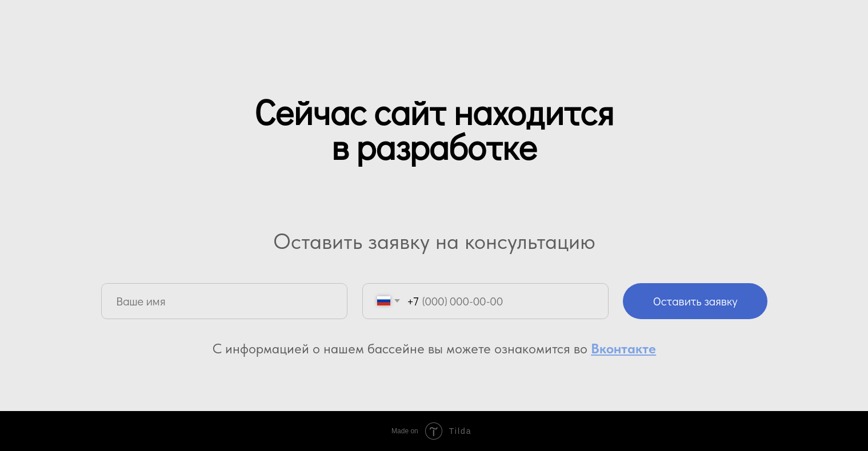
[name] (224, 301)
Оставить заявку (695, 301)
